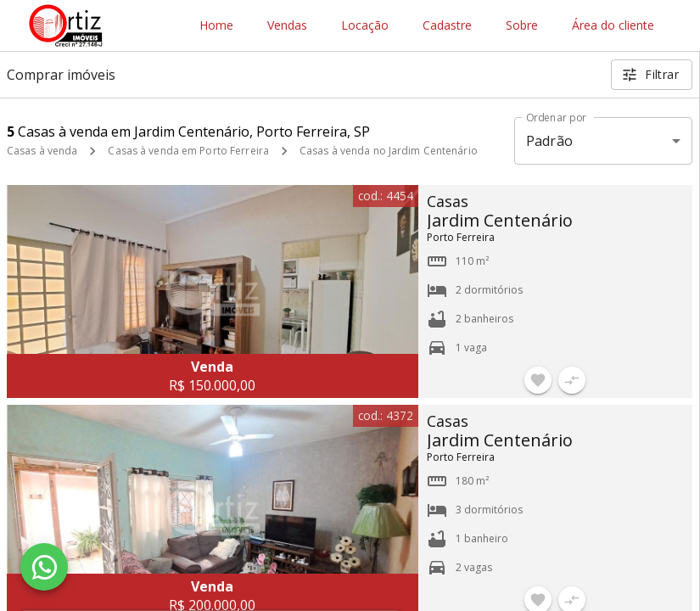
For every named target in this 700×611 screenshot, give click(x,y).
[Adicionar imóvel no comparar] (572, 380)
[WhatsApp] (44, 567)
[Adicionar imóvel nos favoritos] (538, 380)
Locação (365, 26)
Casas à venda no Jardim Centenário (389, 151)
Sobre (522, 26)
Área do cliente (613, 26)
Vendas (287, 26)
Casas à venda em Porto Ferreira (188, 151)
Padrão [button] (549, 141)
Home (216, 26)
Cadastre (447, 26)
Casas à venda (42, 151)
